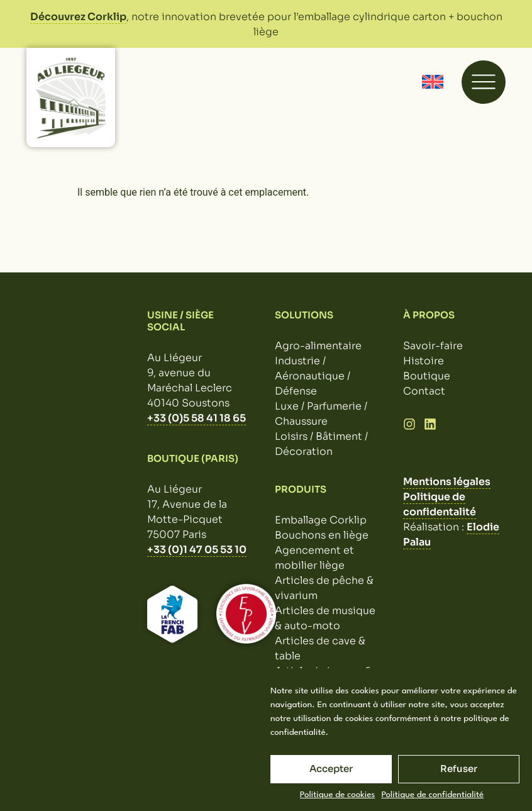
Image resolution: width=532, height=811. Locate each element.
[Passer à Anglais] (433, 82)
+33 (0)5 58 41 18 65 (197, 418)
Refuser (459, 769)
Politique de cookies (338, 795)
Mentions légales (447, 482)
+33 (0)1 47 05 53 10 (197, 550)
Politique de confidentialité (432, 795)
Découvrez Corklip (78, 17)
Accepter (331, 769)
